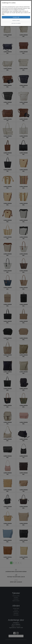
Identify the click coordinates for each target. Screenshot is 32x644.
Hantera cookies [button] (16, 20)
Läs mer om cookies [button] (16, 23)
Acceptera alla (16, 17)
